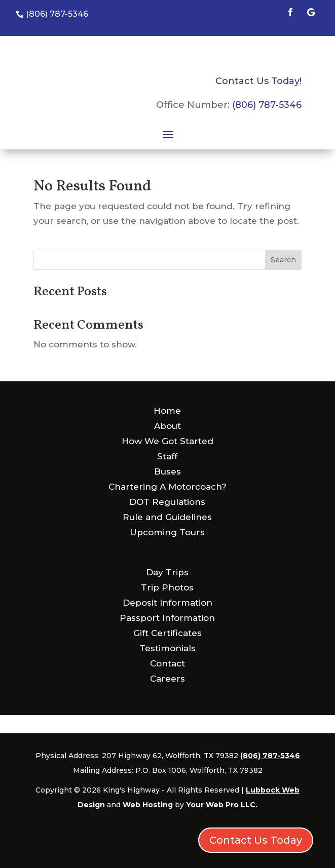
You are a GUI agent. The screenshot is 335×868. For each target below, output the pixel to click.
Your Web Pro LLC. (222, 805)
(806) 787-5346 (267, 105)
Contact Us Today (256, 840)
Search (283, 260)
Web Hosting (148, 805)
